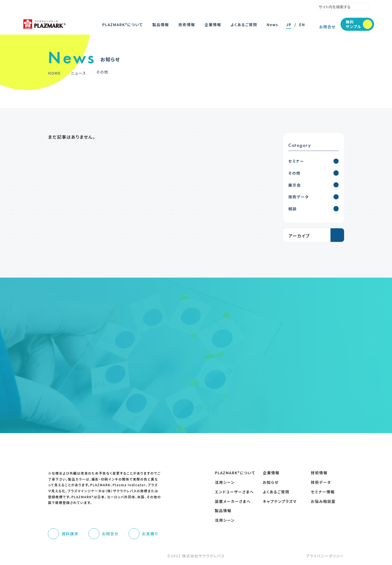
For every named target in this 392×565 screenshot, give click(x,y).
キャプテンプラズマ (279, 501)
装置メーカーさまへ (231, 501)
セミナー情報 (323, 492)
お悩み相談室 (323, 501)
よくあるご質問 (276, 492)
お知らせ (271, 482)
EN (302, 25)
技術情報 (319, 473)
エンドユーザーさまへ (231, 492)
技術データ (321, 482)
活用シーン (225, 482)
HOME (54, 73)
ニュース (78, 73)
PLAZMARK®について (231, 473)
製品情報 (223, 511)
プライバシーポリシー (325, 556)
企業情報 (271, 473)
